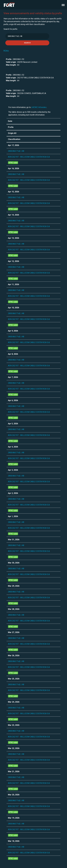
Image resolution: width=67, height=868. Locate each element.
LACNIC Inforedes (39, 107)
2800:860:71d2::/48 (16, 151)
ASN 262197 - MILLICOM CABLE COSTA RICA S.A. (29, 157)
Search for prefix (10, 29)
